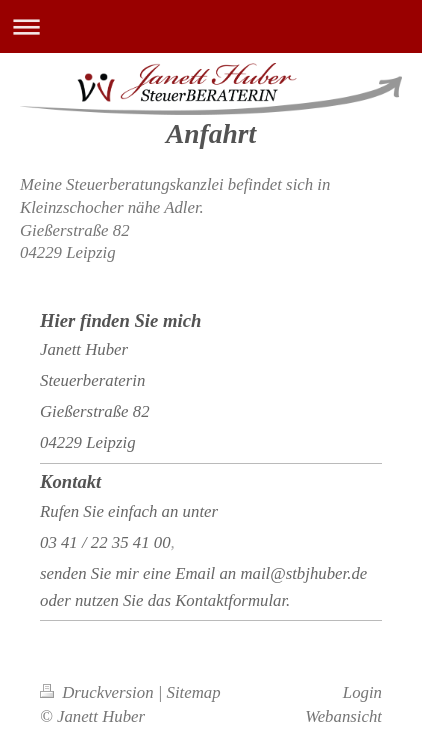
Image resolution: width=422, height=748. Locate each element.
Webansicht (343, 716)
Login (362, 692)
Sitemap (194, 692)
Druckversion (99, 692)
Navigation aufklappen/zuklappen (211, 26)
